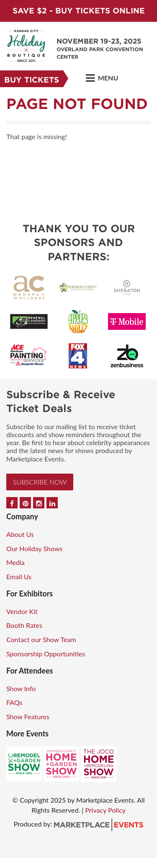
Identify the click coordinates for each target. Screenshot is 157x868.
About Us (20, 534)
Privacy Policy (105, 810)
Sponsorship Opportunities (46, 654)
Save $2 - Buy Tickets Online (79, 11)
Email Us (19, 577)
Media (15, 562)
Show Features (28, 716)
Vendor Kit (22, 611)
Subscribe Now (40, 482)
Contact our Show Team (41, 639)
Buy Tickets (32, 80)
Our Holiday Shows (34, 548)
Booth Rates (24, 625)
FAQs (14, 702)
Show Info (21, 688)
